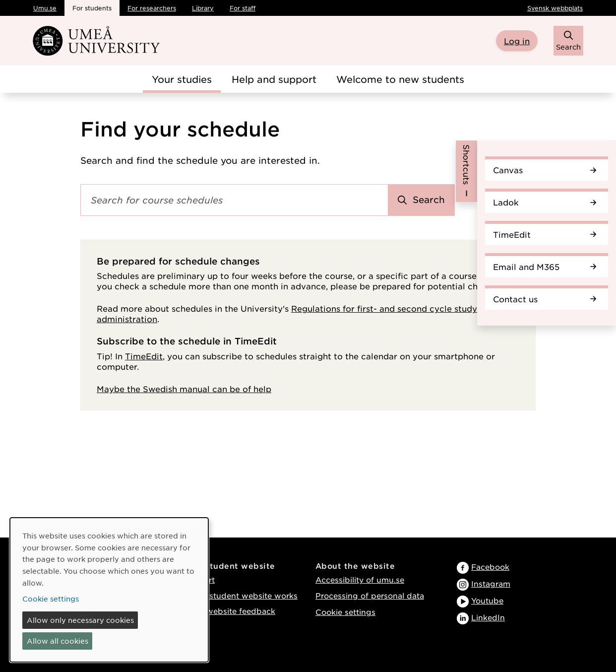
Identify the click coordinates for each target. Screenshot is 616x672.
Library (203, 8)
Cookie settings (345, 612)
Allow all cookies (58, 641)
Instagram (491, 583)
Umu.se (45, 8)
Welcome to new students (400, 79)
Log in (517, 41)
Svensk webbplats (555, 8)
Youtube (487, 600)
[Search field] (234, 200)
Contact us (545, 299)
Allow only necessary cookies (80, 620)
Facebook (490, 567)
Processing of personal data (370, 595)
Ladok (545, 202)
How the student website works (236, 595)
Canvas (545, 170)
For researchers (152, 8)
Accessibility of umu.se (360, 579)
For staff (243, 8)
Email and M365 (545, 267)
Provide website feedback (225, 611)
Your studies (182, 79)
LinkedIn (488, 617)
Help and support (274, 79)
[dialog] (109, 590)
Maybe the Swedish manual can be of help (184, 389)
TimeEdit (545, 234)
